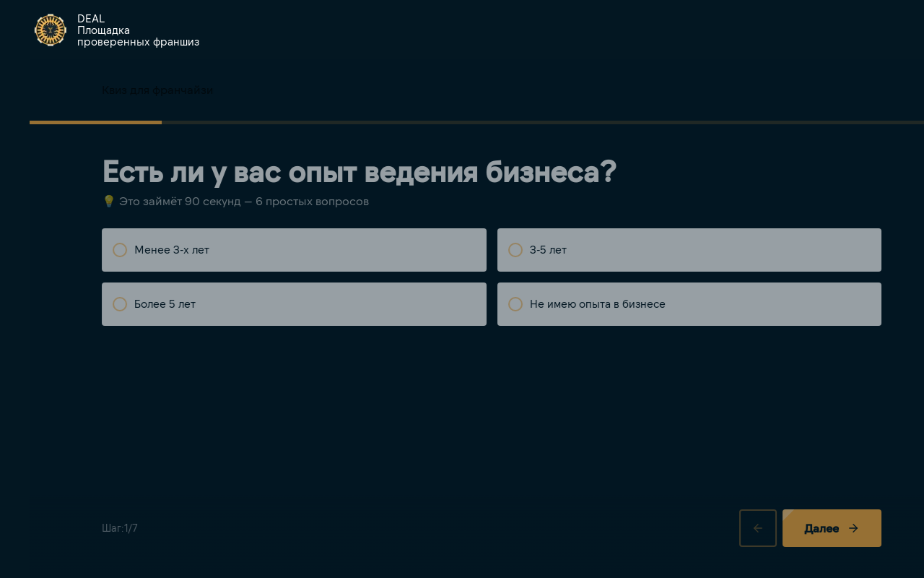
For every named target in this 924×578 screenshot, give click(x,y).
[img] (50, 30)
